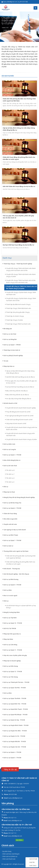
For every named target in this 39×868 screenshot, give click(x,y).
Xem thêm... (20, 840)
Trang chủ (5, 28)
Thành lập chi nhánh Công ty (15, 316)
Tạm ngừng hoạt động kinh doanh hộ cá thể (20, 416)
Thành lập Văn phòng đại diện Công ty (18, 312)
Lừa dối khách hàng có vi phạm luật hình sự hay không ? (21, 607)
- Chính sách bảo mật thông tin (11, 854)
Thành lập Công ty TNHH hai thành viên (18, 324)
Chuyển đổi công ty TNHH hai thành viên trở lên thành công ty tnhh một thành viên (21, 281)
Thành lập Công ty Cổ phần (15, 320)
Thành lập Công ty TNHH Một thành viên (19, 308)
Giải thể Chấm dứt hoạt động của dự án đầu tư (20, 377)
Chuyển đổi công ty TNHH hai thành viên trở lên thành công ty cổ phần (21, 287)
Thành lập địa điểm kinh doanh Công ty (18, 304)
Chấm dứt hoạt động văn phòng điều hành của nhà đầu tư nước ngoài (21, 563)
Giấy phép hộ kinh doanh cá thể (16, 423)
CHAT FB (31, 862)
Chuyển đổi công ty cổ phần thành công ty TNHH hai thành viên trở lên (21, 299)
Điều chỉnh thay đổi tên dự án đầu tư (18, 395)
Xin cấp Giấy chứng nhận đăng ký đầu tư (19, 399)
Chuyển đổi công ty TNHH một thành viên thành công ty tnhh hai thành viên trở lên (21, 269)
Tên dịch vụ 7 (10, 474)
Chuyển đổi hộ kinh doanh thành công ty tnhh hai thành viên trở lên (22, 428)
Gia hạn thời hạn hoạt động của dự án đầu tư (20, 387)
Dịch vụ (13, 28)
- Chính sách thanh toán (8, 859)
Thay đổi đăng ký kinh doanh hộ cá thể (18, 412)
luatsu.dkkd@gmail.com (15, 798)
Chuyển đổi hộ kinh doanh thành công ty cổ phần (21, 439)
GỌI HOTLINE (32, 859)
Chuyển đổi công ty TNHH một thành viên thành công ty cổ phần (21, 275)
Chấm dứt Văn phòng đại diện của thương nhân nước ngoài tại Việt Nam (21, 557)
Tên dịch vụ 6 (10, 478)
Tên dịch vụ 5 (10, 482)
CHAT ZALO (31, 866)
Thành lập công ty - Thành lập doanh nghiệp (18, 30)
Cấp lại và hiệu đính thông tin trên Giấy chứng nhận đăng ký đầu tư (20, 372)
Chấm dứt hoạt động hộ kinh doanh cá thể (19, 420)
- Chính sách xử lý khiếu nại (9, 856)
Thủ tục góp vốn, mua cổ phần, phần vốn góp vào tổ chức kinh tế (21, 382)
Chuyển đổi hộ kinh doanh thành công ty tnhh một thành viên (20, 434)
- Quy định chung (6, 851)
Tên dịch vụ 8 (10, 470)
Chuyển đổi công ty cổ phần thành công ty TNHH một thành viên (21, 293)
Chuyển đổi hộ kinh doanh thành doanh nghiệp (21, 408)
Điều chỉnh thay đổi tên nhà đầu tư (17, 391)
